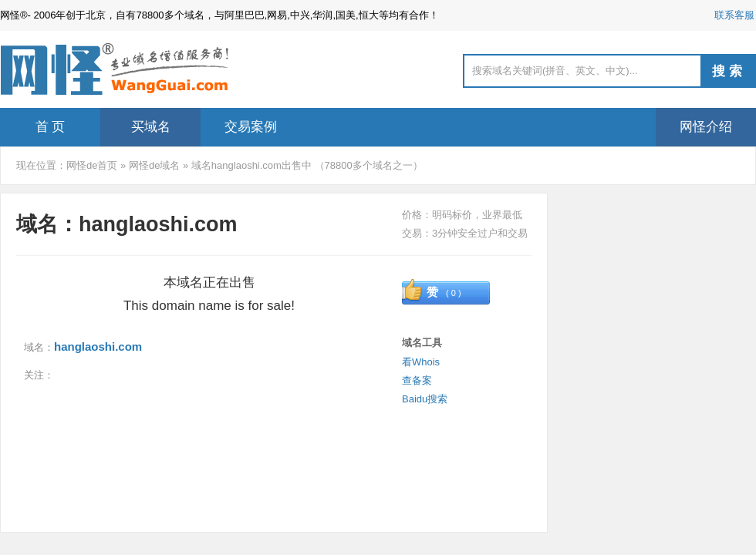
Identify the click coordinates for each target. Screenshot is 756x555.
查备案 (417, 380)
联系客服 (734, 15)
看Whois (421, 362)
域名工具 (422, 343)
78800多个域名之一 (369, 165)
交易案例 (251, 127)
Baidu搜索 (425, 399)
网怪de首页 (92, 165)
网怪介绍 (706, 127)
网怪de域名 (154, 165)
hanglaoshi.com (98, 346)
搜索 (729, 71)
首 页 (51, 127)
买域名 (151, 127)
